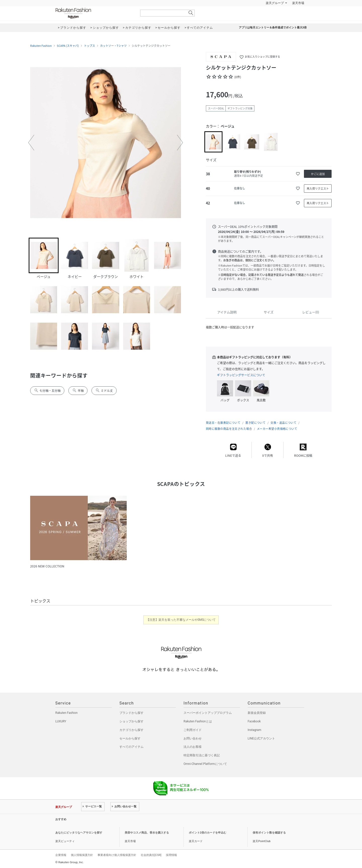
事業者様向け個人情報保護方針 (117, 855)
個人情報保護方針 (82, 855)
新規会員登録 (257, 713)
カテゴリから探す (131, 730)
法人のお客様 (193, 747)
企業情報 (61, 855)
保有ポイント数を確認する (269, 833)
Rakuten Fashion (94, 13)
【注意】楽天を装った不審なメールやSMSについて (181, 620)
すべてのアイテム (131, 747)
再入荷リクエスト (318, 189)
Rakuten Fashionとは (198, 721)
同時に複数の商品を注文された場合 (229, 429)
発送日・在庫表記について (223, 423)
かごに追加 (318, 174)
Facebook (254, 721)
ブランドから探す (131, 713)
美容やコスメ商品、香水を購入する (147, 833)
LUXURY (61, 721)
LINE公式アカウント (261, 738)
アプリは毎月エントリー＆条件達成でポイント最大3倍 (273, 28)
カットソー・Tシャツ (113, 46)
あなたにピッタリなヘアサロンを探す (79, 833)
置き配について (255, 423)
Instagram (254, 730)
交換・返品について (283, 423)
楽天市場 (298, 3)
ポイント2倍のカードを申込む (208, 833)
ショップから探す (131, 721)
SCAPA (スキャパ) (68, 46)
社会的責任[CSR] (151, 855)
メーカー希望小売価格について (277, 429)
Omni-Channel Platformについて (205, 764)
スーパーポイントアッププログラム (208, 713)
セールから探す (130, 738)
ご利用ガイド (193, 730)
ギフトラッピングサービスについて (241, 375)
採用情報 (171, 855)
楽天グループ (275, 3)
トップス (89, 46)
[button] (31, 143)
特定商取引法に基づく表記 (202, 755)
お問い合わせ (193, 738)
